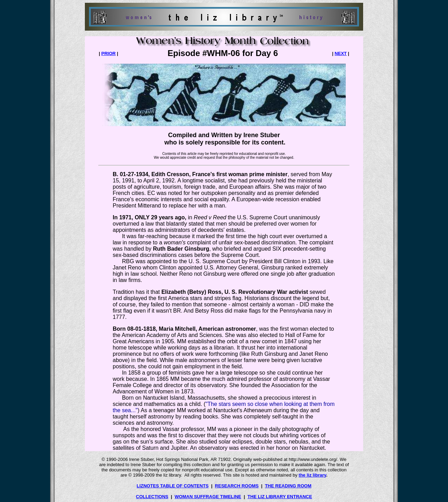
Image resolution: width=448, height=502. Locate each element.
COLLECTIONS (152, 497)
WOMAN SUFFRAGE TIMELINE (208, 497)
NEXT (341, 53)
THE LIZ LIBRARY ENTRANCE (280, 497)
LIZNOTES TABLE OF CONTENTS (173, 486)
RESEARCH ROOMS (237, 486)
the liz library (313, 475)
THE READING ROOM (288, 486)
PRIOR (108, 53)
